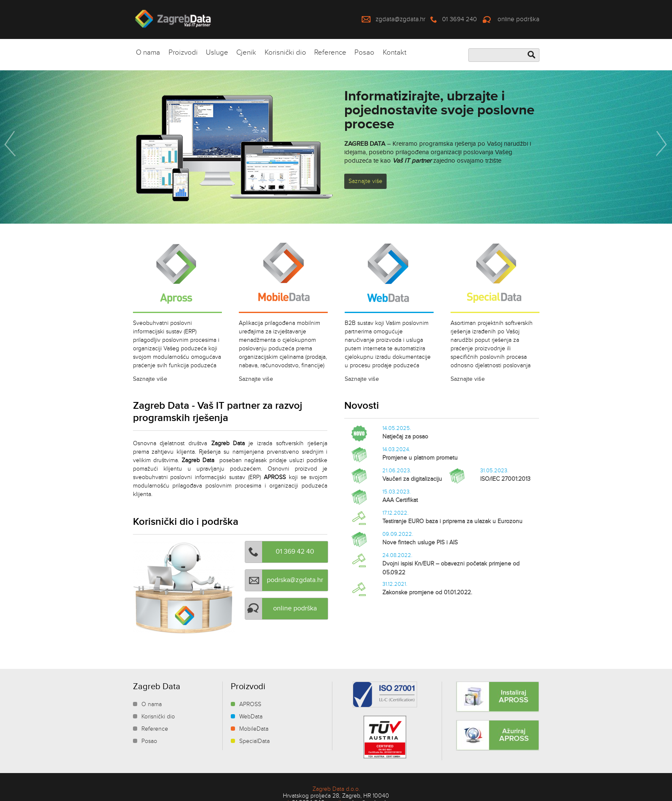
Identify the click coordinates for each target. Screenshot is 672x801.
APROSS (250, 704)
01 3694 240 (459, 19)
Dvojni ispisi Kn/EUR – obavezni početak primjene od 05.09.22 (451, 568)
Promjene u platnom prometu (420, 458)
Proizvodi (183, 53)
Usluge (217, 53)
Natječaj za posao (405, 437)
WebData (251, 717)
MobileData (254, 729)
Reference (330, 53)
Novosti (362, 406)
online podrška (519, 19)
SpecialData (254, 741)
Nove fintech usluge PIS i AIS (420, 543)
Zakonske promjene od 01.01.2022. (427, 593)
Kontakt (395, 53)
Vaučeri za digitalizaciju (412, 479)
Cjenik (246, 53)
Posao (364, 53)
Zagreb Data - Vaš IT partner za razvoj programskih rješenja (218, 412)
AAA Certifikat (400, 500)
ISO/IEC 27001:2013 (505, 479)
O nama (148, 53)
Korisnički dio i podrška (186, 522)
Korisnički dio (285, 53)
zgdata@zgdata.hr (401, 19)
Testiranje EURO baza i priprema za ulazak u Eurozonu (452, 521)
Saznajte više (365, 181)
